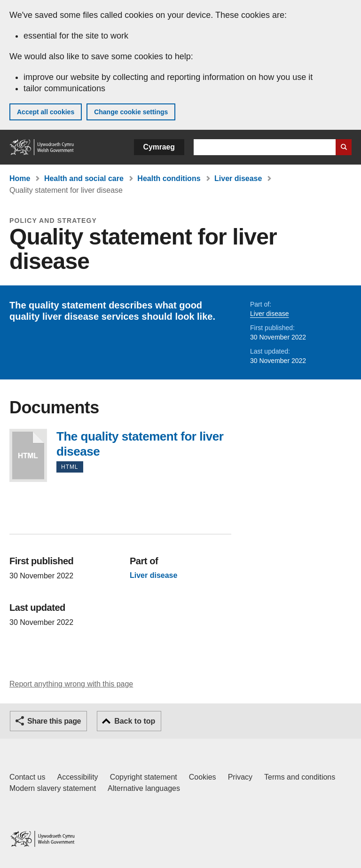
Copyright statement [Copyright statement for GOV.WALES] (144, 777)
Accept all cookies (46, 112)
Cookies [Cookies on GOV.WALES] (203, 777)
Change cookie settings (131, 112)
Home (20, 178)
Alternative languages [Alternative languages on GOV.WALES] (144, 788)
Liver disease (238, 178)
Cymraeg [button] (159, 147)
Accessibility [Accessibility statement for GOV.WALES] (77, 777)
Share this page (54, 721)
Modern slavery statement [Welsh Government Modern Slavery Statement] (53, 788)
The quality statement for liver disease (28, 455)
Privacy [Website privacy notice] (240, 777)
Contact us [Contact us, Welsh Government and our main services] (27, 777)
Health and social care (84, 178)
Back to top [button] (135, 721)
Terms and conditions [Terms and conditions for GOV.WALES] (300, 777)
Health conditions (169, 178)
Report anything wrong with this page (71, 684)
